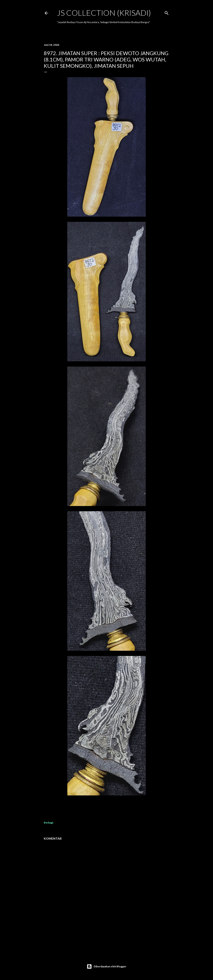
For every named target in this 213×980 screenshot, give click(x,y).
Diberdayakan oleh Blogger (106, 966)
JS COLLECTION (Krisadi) (104, 13)
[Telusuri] (167, 12)
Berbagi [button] (48, 823)
